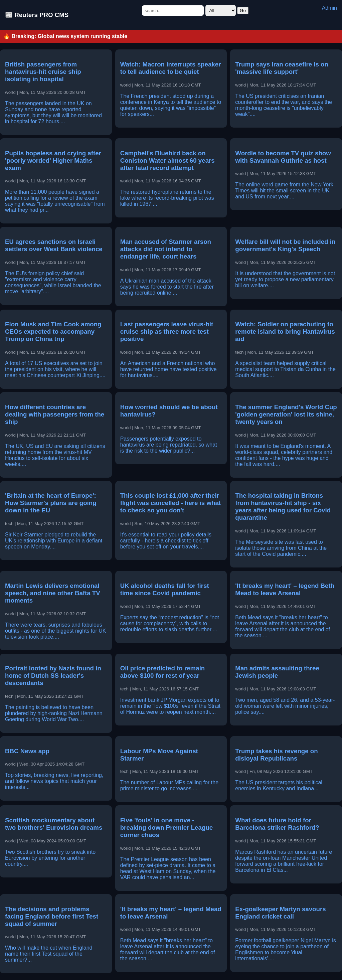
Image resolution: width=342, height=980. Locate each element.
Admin (329, 8)
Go (243, 11)
